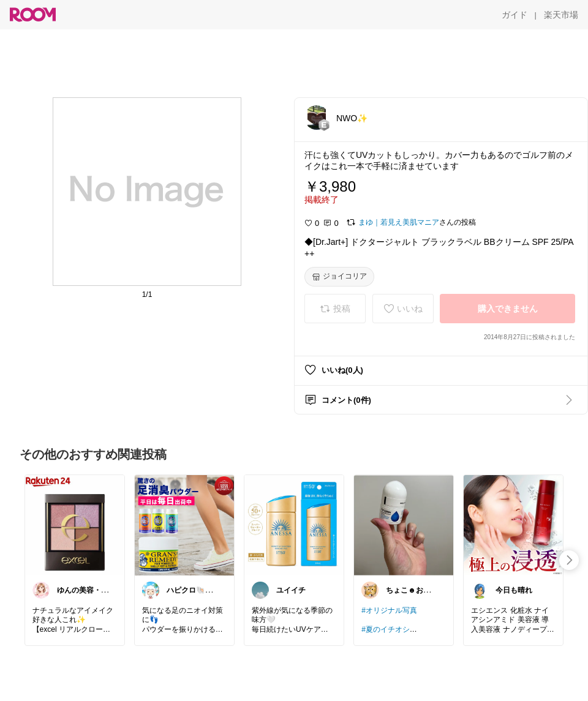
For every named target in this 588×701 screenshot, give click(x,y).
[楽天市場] (561, 15)
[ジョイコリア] (339, 277)
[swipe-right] (569, 560)
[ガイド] (514, 15)
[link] (75, 525)
